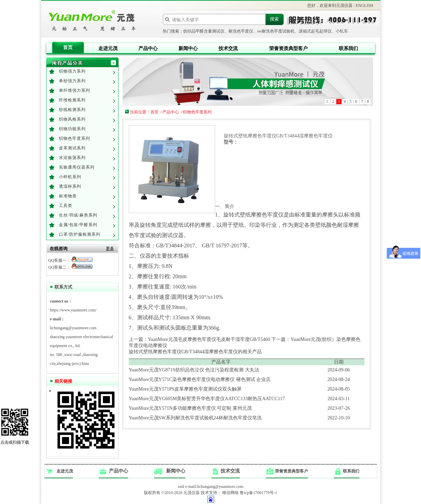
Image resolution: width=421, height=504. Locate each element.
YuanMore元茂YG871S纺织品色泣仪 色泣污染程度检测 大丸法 (194, 370)
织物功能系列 (72, 129)
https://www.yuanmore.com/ (73, 310)
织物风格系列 (72, 119)
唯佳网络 (231, 493)
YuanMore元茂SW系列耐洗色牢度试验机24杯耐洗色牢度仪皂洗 (195, 418)
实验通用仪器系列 (77, 167)
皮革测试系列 (72, 148)
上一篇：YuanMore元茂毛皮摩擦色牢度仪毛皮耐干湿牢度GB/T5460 (200, 339)
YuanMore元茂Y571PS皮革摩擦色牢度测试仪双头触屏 (185, 389)
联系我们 (348, 48)
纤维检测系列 (72, 100)
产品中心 (148, 48)
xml (181, 487)
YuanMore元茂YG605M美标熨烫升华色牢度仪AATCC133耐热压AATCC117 (207, 399)
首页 (68, 47)
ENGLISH (364, 5)
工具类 (66, 206)
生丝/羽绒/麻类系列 (78, 215)
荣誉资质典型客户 (288, 48)
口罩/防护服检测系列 (80, 234)
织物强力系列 (72, 71)
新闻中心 (188, 48)
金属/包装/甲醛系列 (78, 225)
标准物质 (68, 196)
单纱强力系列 (72, 81)
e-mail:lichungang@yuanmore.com (214, 487)
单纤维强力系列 (75, 90)
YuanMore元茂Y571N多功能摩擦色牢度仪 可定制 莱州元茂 (190, 408)
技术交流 (228, 48)
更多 (110, 248)
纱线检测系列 (72, 110)
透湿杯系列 (70, 186)
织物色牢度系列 (75, 138)
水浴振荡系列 (72, 158)
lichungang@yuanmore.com (73, 328)
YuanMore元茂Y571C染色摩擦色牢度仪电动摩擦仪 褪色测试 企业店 (200, 379)
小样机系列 (70, 177)
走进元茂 (108, 48)
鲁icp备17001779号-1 (258, 493)
